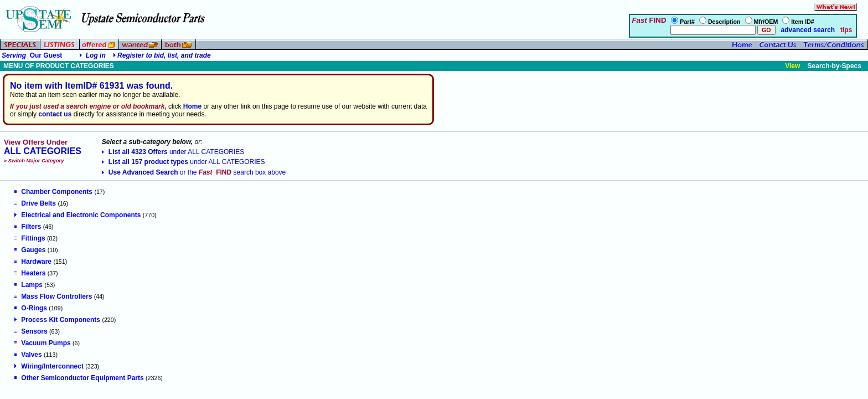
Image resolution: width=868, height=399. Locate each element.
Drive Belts (35, 203)
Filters (28, 227)
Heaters (30, 273)
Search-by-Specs (835, 66)
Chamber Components (53, 192)
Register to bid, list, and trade (164, 55)
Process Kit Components (57, 320)
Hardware (33, 262)
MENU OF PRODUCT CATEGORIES (59, 66)
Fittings (30, 238)
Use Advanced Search (194, 172)
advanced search (807, 30)
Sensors (31, 331)
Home (192, 106)
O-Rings (31, 308)
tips (846, 30)
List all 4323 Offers (173, 152)
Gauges (30, 250)
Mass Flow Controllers (53, 296)
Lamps (29, 285)
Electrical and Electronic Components (77, 215)
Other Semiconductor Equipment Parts (79, 378)
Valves (28, 355)
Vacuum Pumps (42, 343)
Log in (96, 55)
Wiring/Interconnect (49, 366)
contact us (55, 114)
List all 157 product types (184, 162)
